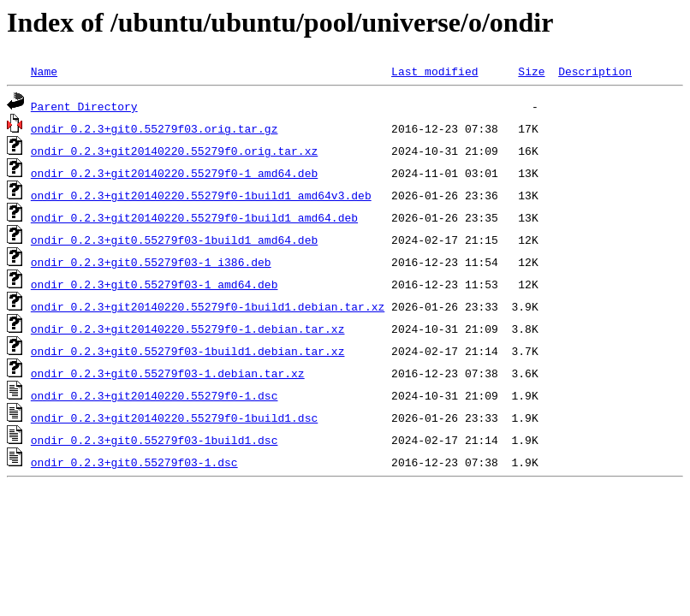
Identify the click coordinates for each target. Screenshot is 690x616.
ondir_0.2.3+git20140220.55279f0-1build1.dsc (174, 418)
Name (44, 71)
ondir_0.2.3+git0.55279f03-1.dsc (134, 462)
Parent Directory (84, 106)
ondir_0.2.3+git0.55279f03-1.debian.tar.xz (168, 373)
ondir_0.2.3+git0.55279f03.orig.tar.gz (155, 128)
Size (531, 71)
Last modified (434, 71)
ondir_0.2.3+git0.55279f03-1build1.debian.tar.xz (188, 351)
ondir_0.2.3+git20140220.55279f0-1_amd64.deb (174, 173)
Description (595, 71)
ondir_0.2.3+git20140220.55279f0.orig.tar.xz (174, 151)
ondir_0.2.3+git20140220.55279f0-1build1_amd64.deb (194, 217)
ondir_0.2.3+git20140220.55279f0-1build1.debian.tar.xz (208, 306)
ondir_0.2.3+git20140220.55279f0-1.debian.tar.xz (188, 329)
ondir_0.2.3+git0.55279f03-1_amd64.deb (155, 284)
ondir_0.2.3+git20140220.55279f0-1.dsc (155, 395)
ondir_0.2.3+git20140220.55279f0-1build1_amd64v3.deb (201, 195)
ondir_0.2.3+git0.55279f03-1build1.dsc (155, 440)
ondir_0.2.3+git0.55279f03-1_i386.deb (151, 262)
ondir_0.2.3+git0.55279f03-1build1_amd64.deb (174, 240)
